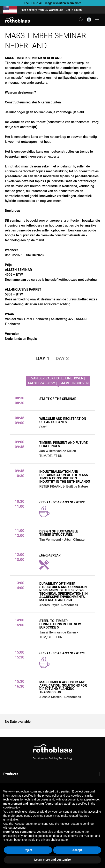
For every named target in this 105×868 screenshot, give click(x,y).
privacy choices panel (55, 840)
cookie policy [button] (11, 807)
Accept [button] (77, 850)
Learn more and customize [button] (52, 860)
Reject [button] (28, 850)
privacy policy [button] (51, 796)
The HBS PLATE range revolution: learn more (52, 3)
